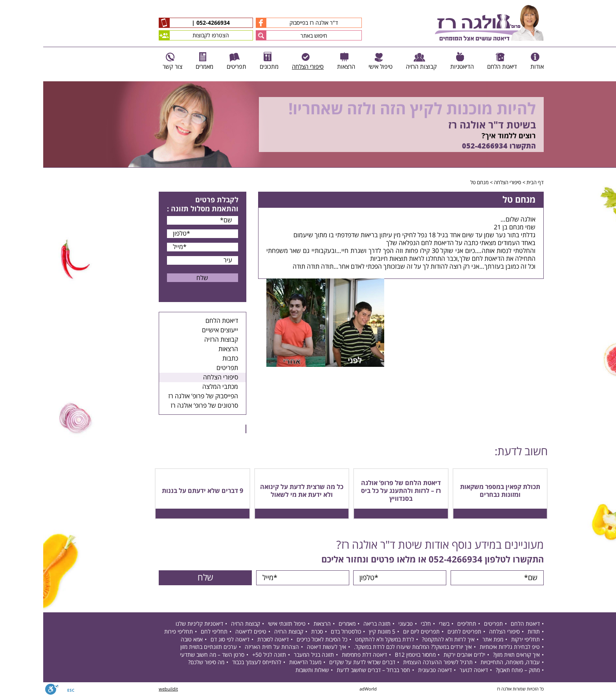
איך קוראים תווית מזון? (473, 655)
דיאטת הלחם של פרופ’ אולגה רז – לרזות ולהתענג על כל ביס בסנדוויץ (358, 491)
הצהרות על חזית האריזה (229, 647)
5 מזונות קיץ (339, 632)
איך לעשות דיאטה (283, 647)
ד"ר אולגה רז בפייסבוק (254, 23)
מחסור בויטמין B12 (372, 655)
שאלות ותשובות (269, 670)
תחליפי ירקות (482, 640)
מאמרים (304, 624)
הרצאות (185, 349)
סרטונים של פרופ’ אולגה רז (161, 406)
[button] (218, 35)
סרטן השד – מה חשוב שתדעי (169, 655)
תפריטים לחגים (421, 632)
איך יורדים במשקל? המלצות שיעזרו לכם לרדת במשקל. (370, 647)
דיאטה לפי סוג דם (187, 640)
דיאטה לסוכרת (230, 640)
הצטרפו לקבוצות (151, 35)
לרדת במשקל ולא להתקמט (341, 640)
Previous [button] (606, 78)
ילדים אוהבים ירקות (421, 655)
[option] (308, 125)
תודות (490, 632)
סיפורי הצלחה (464, 183)
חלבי (383, 624)
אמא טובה (148, 640)
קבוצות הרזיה (178, 340)
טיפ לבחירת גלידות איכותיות (467, 647)
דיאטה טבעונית (392, 670)
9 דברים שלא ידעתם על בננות (159, 491)
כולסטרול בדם (303, 632)
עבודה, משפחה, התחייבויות (467, 662)
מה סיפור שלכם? (163, 662)
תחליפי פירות (135, 632)
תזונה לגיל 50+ (226, 655)
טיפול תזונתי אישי (244, 624)
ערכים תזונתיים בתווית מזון (165, 647)
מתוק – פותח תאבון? (475, 670)
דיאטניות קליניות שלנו (156, 624)
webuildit (125, 689)
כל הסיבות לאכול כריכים (279, 640)
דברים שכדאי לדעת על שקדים (319, 662)
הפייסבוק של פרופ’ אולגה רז (160, 396)
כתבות (187, 359)
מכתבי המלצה (177, 387)
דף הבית (492, 183)
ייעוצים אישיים (177, 330)
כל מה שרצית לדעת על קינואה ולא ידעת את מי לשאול (258, 491)
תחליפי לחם (171, 632)
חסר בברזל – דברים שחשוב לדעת (330, 670)
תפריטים (184, 368)
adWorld (325, 689)
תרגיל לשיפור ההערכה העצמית (395, 662)
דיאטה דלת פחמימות (321, 655)
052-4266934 (169, 23)
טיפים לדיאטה (208, 632)
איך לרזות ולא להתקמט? (405, 640)
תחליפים (423, 624)
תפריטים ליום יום (378, 632)
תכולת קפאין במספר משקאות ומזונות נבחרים (457, 491)
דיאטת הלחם (179, 321)
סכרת (274, 632)
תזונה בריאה (334, 624)
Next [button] (610, 172)
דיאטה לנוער (431, 670)
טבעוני (362, 624)
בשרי (401, 624)
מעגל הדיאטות (262, 662)
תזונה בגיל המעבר (271, 655)
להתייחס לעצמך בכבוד (214, 662)
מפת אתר (450, 640)
